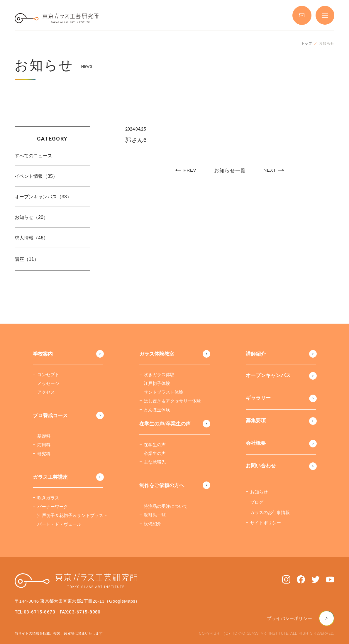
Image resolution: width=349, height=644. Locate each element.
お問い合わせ (261, 466)
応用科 (44, 445)
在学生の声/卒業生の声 (165, 424)
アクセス (46, 392)
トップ (307, 43)
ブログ (257, 502)
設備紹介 (153, 524)
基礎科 (44, 436)
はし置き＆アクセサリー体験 (172, 401)
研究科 (44, 454)
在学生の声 (155, 445)
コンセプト (48, 375)
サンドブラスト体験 (164, 392)
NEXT (274, 170)
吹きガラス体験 (159, 375)
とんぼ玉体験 (157, 410)
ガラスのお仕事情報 (270, 512)
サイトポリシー (266, 523)
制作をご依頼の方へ (162, 485)
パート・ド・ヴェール (59, 524)
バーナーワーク (53, 507)
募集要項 (256, 421)
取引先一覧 (155, 515)
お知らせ (259, 492)
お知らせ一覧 (230, 171)
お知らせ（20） (31, 217)
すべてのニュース (33, 156)
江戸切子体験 (157, 383)
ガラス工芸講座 (50, 477)
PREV (186, 170)
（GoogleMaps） (122, 601)
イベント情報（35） (36, 176)
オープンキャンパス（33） (43, 197)
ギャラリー (258, 398)
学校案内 (43, 354)
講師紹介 (256, 354)
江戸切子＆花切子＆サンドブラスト (72, 515)
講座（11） (27, 259)
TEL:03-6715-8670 (35, 612)
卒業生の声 (155, 453)
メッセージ (48, 383)
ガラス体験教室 (157, 354)
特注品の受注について (166, 506)
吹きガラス (48, 498)
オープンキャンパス (268, 375)
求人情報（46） (31, 238)
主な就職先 (155, 462)
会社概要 (256, 443)
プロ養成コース (50, 416)
